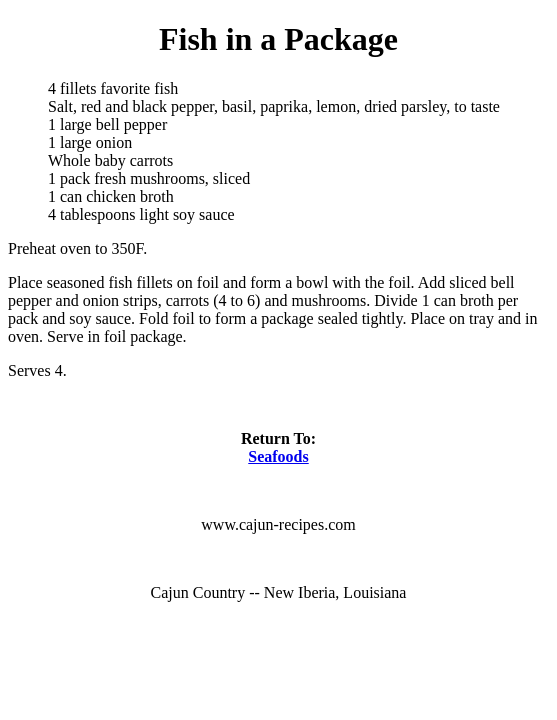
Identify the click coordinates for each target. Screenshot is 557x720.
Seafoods (278, 456)
